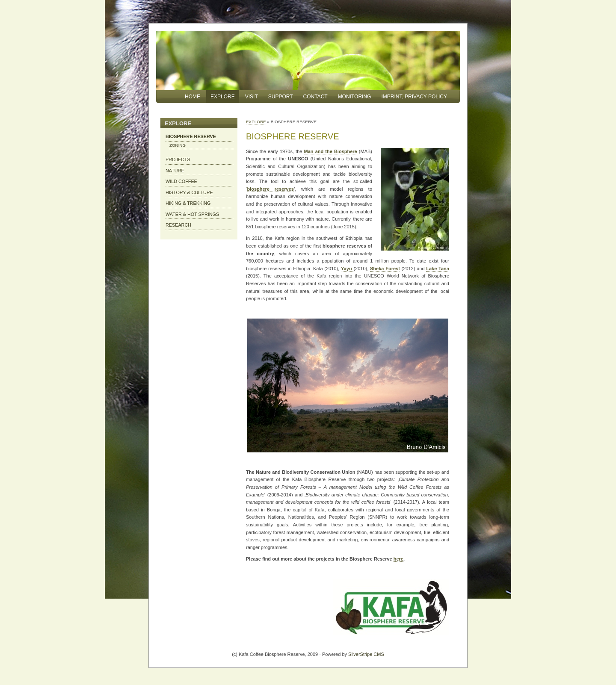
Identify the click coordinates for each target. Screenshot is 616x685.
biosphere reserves (270, 189)
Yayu (347, 269)
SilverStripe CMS (366, 654)
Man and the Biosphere (331, 151)
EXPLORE (256, 122)
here (398, 559)
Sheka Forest (385, 269)
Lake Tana (438, 269)
